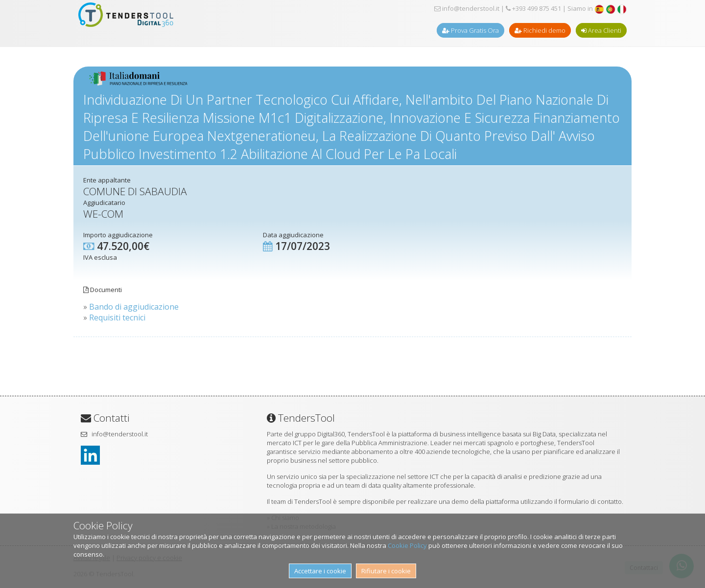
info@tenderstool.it (467, 8)
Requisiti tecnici (117, 317)
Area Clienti (601, 30)
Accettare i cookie (320, 571)
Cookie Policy (407, 545)
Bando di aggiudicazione (134, 307)
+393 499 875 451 (533, 8)
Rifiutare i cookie (386, 571)
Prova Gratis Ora (470, 30)
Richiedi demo (540, 30)
